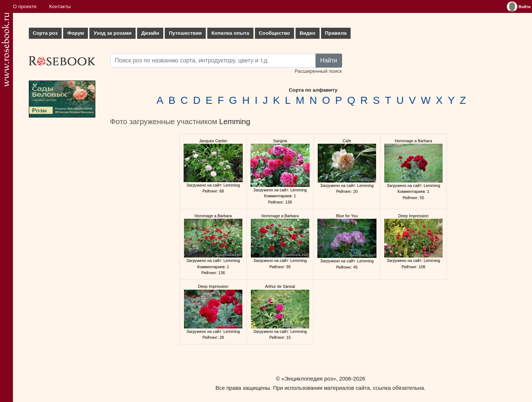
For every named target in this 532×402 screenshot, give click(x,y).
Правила (336, 33)
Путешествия (185, 33)
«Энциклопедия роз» (309, 379)
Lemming (235, 122)
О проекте (25, 6)
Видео (308, 33)
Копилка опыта (230, 33)
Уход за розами (112, 33)
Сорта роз (45, 33)
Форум (76, 33)
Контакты (60, 6)
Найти (329, 60)
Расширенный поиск (318, 71)
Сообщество (274, 33)
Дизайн (150, 33)
